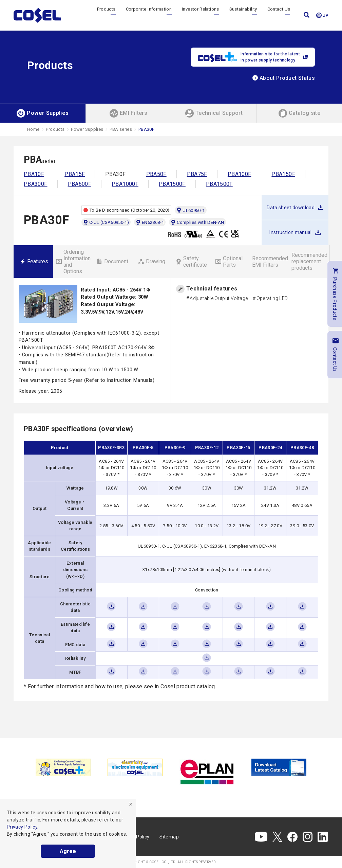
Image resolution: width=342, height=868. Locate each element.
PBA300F (36, 184)
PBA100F (240, 174)
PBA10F (34, 174)
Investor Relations (200, 15)
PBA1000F (125, 184)
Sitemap (169, 837)
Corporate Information (149, 15)
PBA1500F (172, 184)
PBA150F (283, 174)
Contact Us (279, 15)
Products (106, 15)
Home (33, 129)
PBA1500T (219, 184)
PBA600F (80, 184)
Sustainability (243, 15)
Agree (68, 851)
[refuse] (131, 804)
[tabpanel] (63, 767)
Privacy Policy (22, 827)
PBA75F (197, 174)
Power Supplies (87, 129)
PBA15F (75, 174)
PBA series (121, 129)
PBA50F (156, 174)
